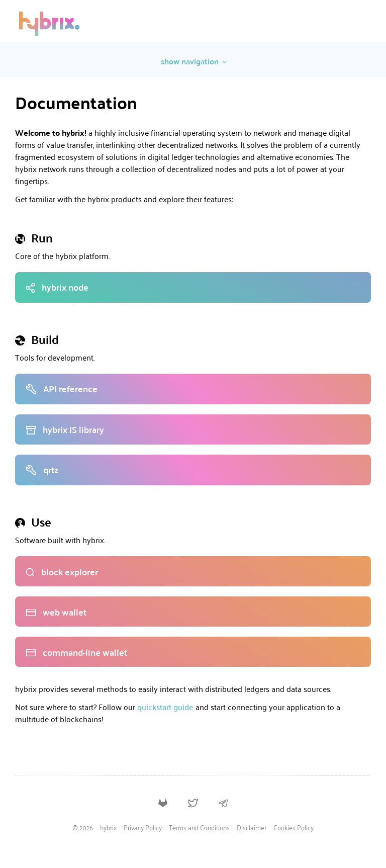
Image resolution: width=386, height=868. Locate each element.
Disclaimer (252, 828)
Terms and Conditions (199, 828)
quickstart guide (165, 707)
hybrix (108, 828)
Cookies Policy (294, 828)
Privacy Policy (143, 828)
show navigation (194, 61)
